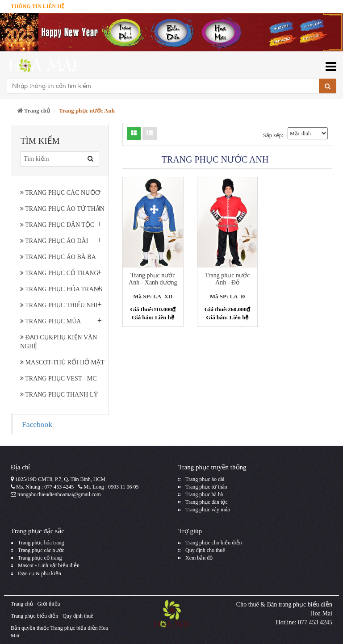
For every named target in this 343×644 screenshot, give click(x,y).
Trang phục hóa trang (61, 289)
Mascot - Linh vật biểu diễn (49, 565)
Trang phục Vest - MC (59, 378)
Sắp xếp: (273, 135)
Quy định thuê (78, 616)
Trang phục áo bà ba (58, 257)
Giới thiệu (49, 604)
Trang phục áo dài (54, 241)
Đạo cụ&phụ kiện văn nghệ (59, 342)
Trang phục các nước (60, 193)
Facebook (37, 424)
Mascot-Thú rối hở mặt (62, 362)
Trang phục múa (50, 321)
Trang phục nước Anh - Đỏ (227, 279)
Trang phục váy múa (208, 510)
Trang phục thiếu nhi (59, 305)
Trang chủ (34, 111)
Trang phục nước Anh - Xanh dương (153, 279)
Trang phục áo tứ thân (62, 209)
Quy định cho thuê (205, 550)
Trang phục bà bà (204, 494)
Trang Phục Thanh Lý (59, 395)
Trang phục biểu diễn (34, 616)
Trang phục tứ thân (206, 487)
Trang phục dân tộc (57, 225)
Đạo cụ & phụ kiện (40, 573)
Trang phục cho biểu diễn (214, 543)
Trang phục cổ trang (59, 273)
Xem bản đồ (199, 558)
